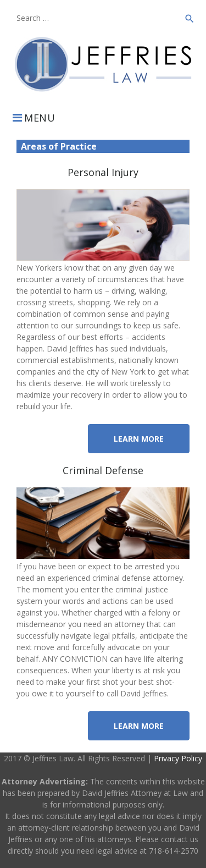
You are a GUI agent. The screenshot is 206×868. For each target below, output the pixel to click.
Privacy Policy (178, 758)
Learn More (139, 439)
